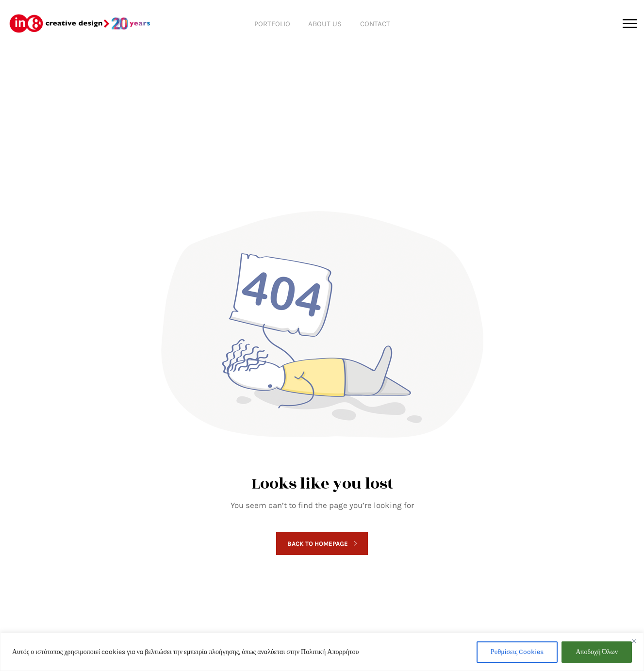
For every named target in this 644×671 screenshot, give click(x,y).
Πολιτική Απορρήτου (330, 652)
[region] (322, 652)
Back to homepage (322, 544)
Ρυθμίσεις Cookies (517, 652)
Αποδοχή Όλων (597, 652)
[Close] (634, 641)
